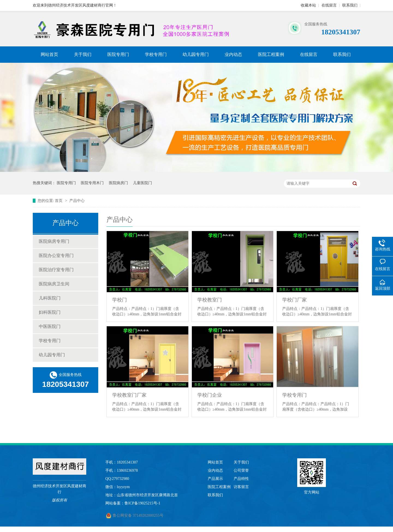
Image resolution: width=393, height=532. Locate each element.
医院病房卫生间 (54, 284)
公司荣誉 (241, 470)
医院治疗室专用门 (56, 270)
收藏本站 (308, 5)
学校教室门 (210, 300)
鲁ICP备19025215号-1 (142, 503)
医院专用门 (118, 54)
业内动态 (233, 54)
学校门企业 (210, 395)
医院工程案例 (271, 54)
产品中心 (77, 201)
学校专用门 (156, 54)
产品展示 (215, 479)
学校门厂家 (294, 300)
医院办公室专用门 (56, 255)
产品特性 (241, 479)
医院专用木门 (92, 183)
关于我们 (83, 54)
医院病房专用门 (54, 241)
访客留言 (241, 487)
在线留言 (329, 5)
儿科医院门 (50, 298)
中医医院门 (50, 326)
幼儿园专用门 (196, 54)
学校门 (120, 300)
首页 (59, 201)
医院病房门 (118, 183)
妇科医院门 (50, 312)
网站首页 (49, 54)
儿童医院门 (142, 183)
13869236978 (127, 470)
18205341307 (127, 462)
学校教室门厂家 (129, 395)
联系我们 (350, 5)
